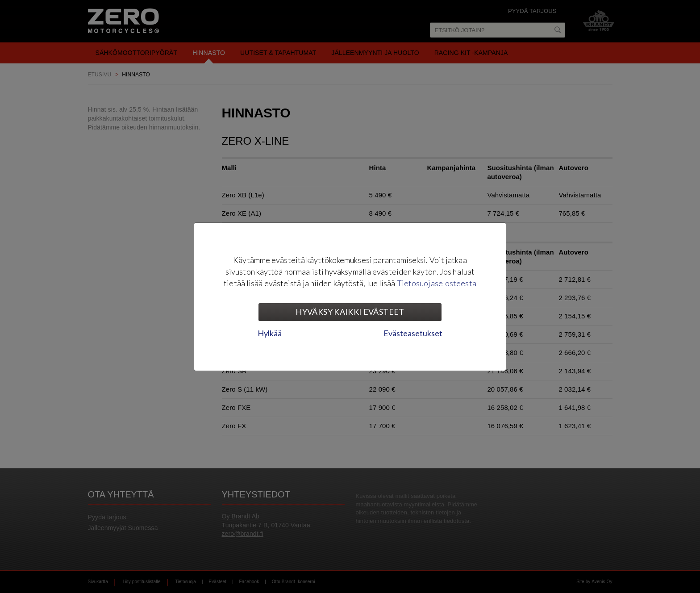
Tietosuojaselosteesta (437, 283)
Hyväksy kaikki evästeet (350, 312)
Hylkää (270, 333)
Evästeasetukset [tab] (413, 333)
